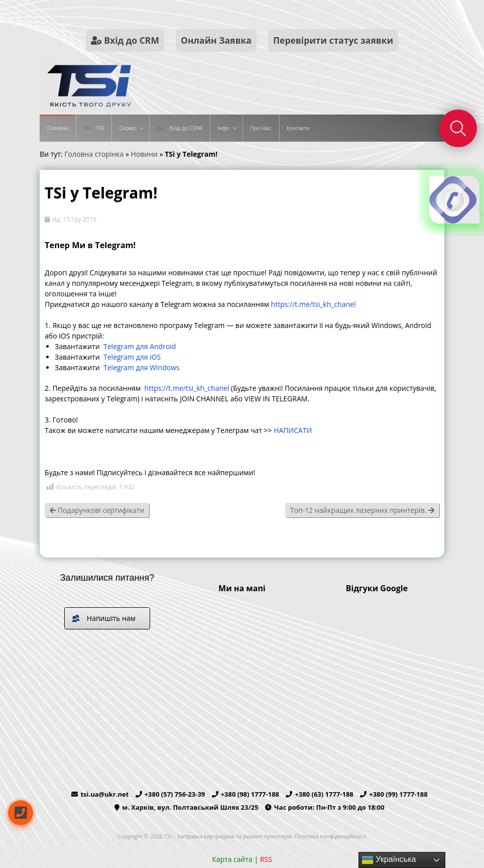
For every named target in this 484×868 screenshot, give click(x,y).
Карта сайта (232, 859)
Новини (144, 154)
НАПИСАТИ (293, 430)
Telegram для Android (140, 346)
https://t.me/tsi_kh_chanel (314, 304)
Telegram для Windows (142, 367)
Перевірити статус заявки (333, 40)
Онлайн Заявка (216, 40)
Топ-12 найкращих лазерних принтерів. (362, 510)
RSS (266, 859)
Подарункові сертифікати (97, 510)
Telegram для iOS (132, 357)
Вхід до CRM (125, 40)
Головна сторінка (94, 154)
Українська (389, 860)
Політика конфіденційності (331, 836)
